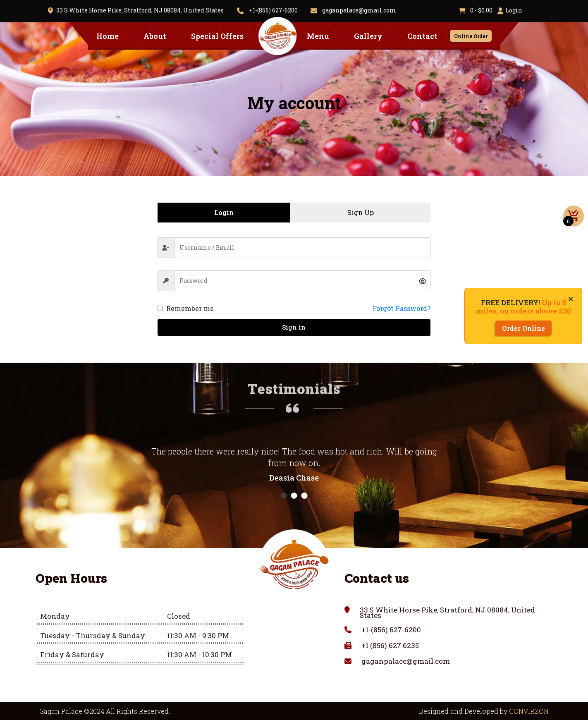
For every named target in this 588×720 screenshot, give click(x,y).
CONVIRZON (529, 711)
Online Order (471, 36)
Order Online (523, 328)
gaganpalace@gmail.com (359, 9)
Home (108, 36)
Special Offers (217, 36)
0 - (476, 9)
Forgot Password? (402, 308)
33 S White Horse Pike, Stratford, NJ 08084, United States (140, 9)
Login (514, 9)
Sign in (294, 327)
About (155, 36)
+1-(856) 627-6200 (273, 9)
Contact (422, 36)
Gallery (368, 36)
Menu (318, 36)
